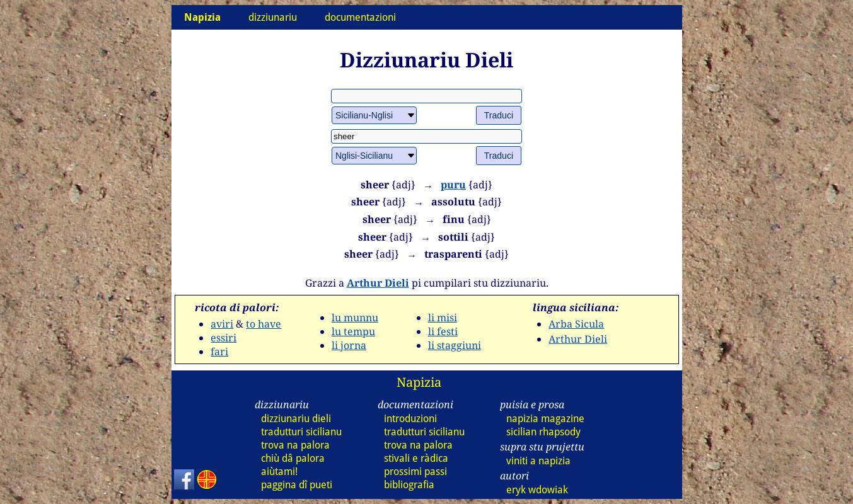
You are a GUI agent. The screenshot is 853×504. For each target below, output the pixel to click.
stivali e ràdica (416, 458)
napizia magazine (545, 419)
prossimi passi (415, 472)
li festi (443, 331)
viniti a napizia (538, 461)
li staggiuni (455, 345)
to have (264, 324)
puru (453, 185)
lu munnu (355, 318)
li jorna (349, 345)
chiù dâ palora (293, 458)
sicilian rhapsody (543, 432)
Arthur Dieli (378, 283)
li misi (443, 318)
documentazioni (360, 17)
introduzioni (410, 419)
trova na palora (295, 445)
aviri (222, 324)
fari (219, 352)
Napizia (419, 382)
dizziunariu (273, 17)
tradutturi (301, 432)
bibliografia (409, 485)
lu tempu (353, 331)
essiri (223, 338)
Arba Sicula (576, 324)
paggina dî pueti (297, 485)
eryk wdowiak (537, 490)
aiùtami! (279, 472)
